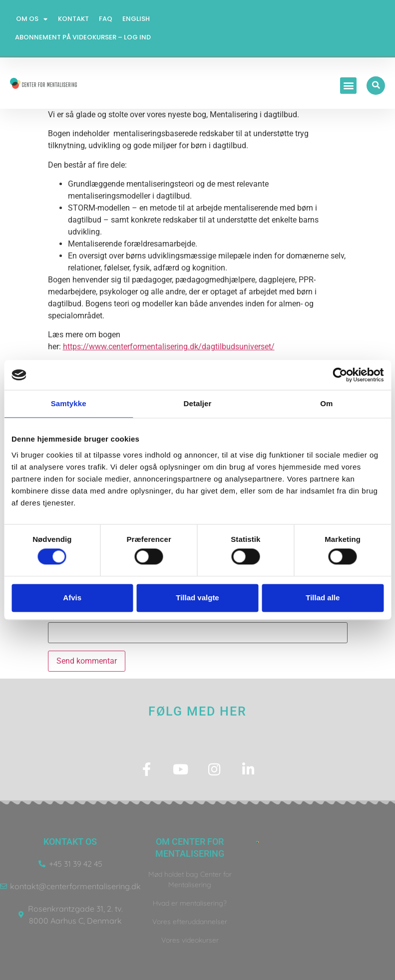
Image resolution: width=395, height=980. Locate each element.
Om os (32, 19)
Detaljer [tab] (198, 403)
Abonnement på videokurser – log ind (83, 37)
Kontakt (73, 19)
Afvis (72, 598)
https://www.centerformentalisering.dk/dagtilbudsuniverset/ (169, 347)
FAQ (106, 19)
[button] (349, 86)
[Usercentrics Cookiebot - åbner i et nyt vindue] (340, 375)
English (136, 19)
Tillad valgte (197, 598)
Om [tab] (326, 403)
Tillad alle (323, 598)
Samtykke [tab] (69, 403)
